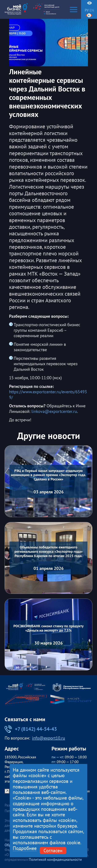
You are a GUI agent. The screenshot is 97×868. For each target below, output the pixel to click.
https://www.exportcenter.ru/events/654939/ (48, 395)
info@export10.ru (48, 738)
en (92, 10)
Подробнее (25, 848)
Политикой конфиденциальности (55, 859)
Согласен (53, 850)
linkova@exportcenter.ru (54, 411)
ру (87, 10)
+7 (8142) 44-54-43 (31, 729)
